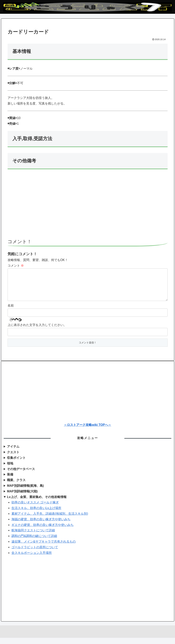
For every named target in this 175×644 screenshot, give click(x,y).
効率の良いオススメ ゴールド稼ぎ (35, 509)
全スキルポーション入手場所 (32, 559)
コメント (16, 266)
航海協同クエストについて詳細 (33, 536)
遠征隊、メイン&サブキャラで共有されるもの (44, 548)
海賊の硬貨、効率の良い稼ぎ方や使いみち (41, 525)
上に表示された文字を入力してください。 (37, 331)
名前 (11, 312)
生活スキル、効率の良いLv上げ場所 (36, 514)
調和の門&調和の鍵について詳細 (34, 542)
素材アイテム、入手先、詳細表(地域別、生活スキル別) (50, 520)
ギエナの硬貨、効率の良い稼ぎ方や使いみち (42, 531)
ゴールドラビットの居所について (35, 553)
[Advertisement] (88, 206)
